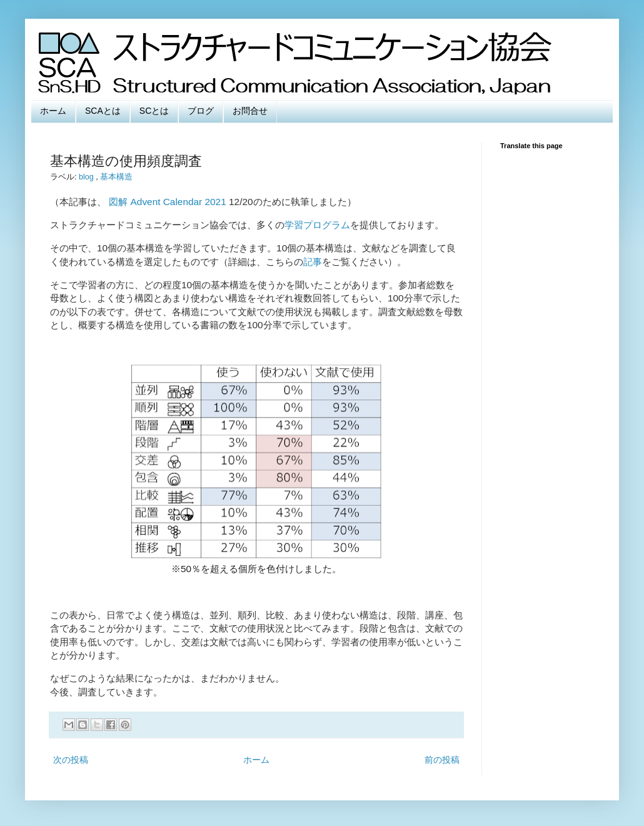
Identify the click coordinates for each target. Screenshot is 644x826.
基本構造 (116, 177)
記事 (313, 262)
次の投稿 (71, 760)
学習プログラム (317, 225)
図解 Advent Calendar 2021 (167, 202)
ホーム (53, 111)
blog (87, 177)
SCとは (154, 111)
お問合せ (250, 111)
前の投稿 (442, 760)
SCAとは (103, 111)
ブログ (201, 111)
